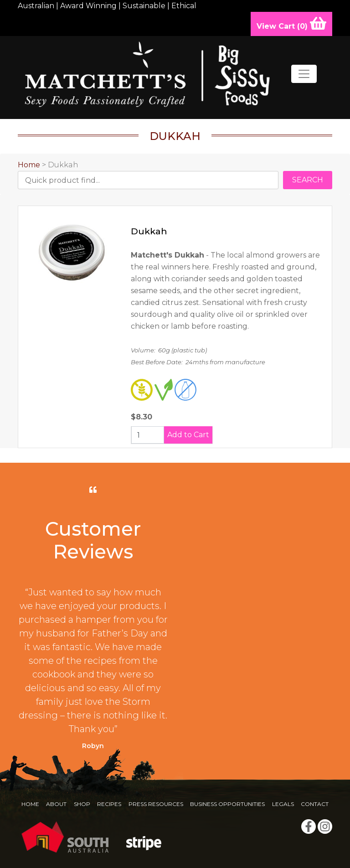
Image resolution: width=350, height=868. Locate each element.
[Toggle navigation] (304, 74)
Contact (315, 804)
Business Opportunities (227, 804)
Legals (283, 804)
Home (29, 165)
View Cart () (291, 23)
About (56, 804)
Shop (82, 804)
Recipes (109, 804)
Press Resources (156, 804)
